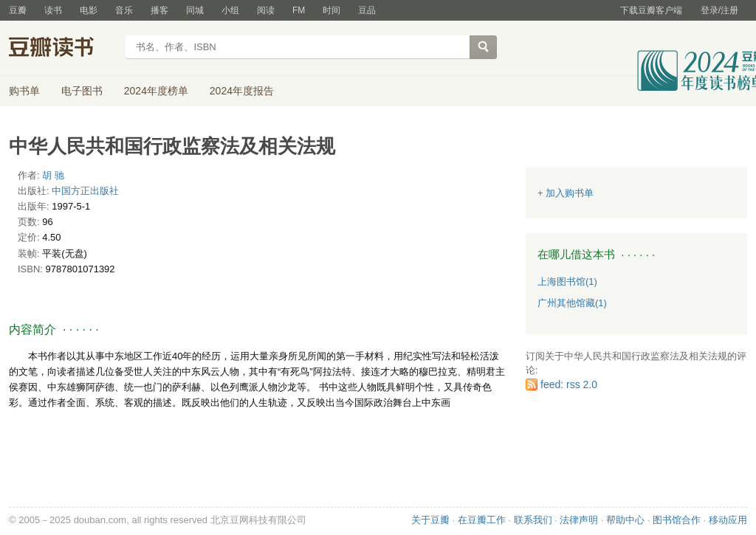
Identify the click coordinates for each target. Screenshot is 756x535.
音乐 (124, 10)
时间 (331, 10)
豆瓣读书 (62, 49)
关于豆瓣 (430, 520)
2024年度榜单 (156, 91)
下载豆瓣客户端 (651, 10)
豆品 (367, 10)
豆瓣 (18, 10)
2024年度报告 (242, 91)
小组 (230, 10)
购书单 (24, 91)
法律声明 (579, 520)
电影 (89, 10)
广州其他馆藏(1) (572, 303)
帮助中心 (625, 520)
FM (299, 10)
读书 (53, 10)
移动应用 (728, 520)
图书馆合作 (677, 520)
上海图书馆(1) (567, 282)
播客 (159, 10)
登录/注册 (719, 10)
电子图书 (82, 91)
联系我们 (533, 520)
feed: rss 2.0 (569, 384)
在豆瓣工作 (482, 520)
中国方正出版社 (85, 191)
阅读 (266, 10)
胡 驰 (53, 175)
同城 (195, 10)
